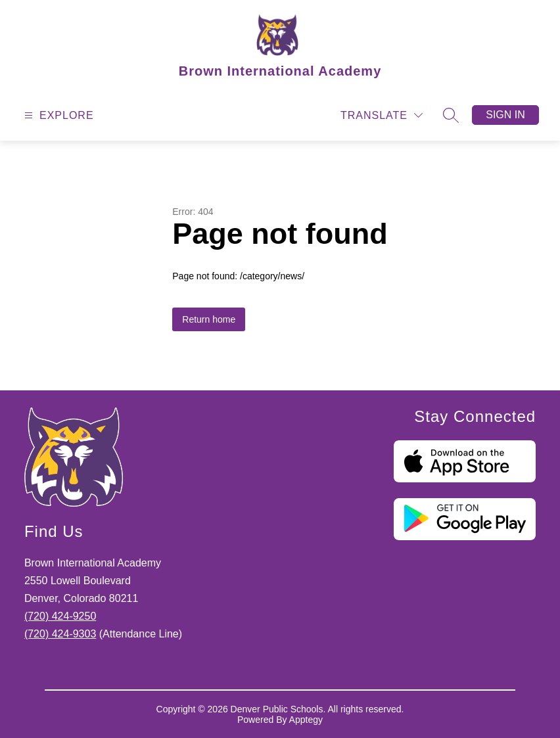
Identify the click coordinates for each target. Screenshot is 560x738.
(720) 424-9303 (60, 634)
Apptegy (306, 720)
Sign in (505, 115)
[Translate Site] (382, 115)
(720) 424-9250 (60, 616)
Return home (209, 319)
